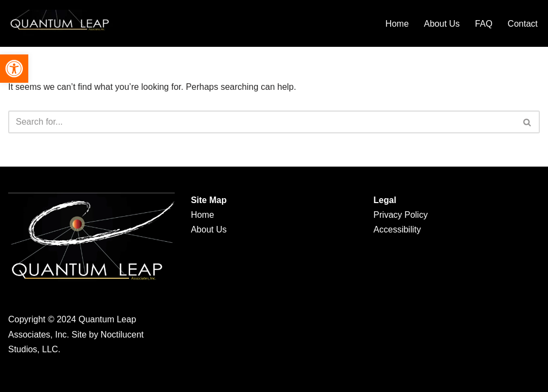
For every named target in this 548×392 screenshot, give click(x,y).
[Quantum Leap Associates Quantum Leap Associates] (63, 23)
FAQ (484, 24)
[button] (14, 69)
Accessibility (397, 229)
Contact (523, 24)
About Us (442, 24)
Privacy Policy (401, 215)
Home (397, 24)
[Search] (262, 122)
